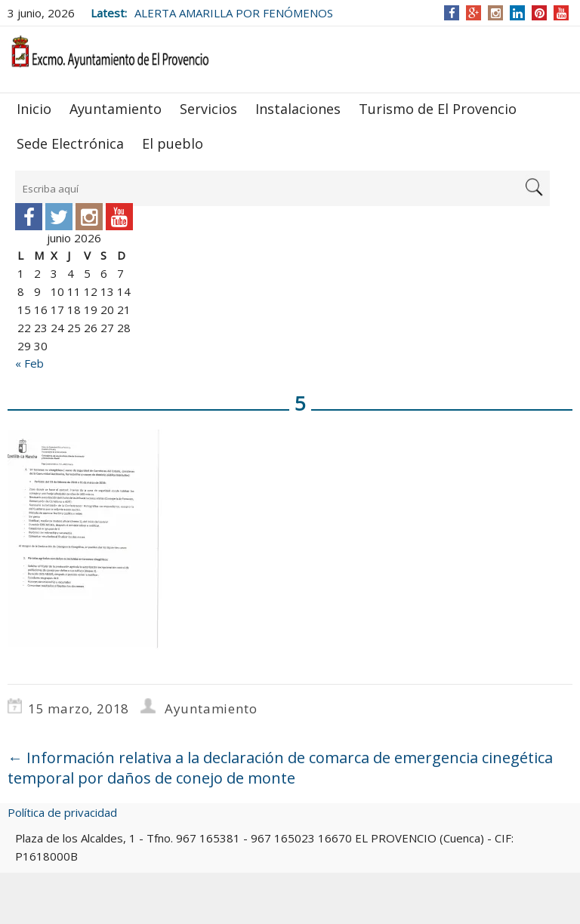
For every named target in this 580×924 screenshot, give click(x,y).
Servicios (208, 109)
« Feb (29, 363)
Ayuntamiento (116, 109)
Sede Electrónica (70, 143)
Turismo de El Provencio (438, 109)
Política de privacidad (62, 812)
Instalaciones (298, 109)
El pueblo (173, 143)
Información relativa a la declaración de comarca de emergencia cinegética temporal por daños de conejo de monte (280, 768)
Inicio (34, 109)
